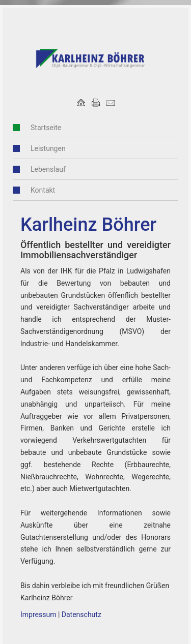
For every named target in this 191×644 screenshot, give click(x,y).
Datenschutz (81, 615)
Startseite (46, 128)
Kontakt (43, 190)
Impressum (38, 615)
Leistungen (48, 148)
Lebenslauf (48, 169)
